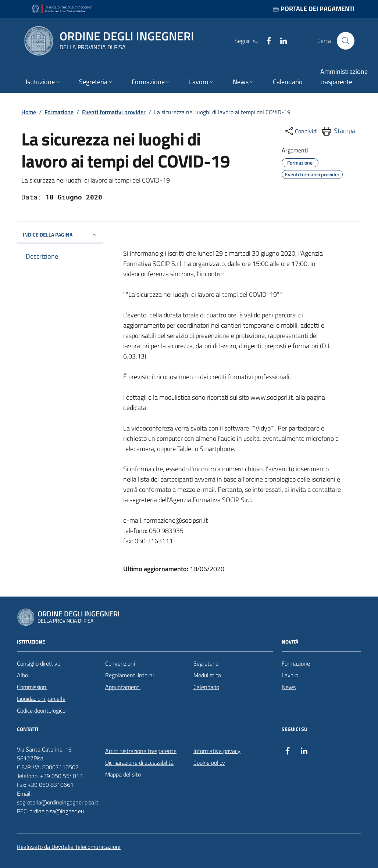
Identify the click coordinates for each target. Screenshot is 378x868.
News (289, 687)
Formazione (59, 112)
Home (29, 112)
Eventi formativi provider (114, 112)
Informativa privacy (217, 751)
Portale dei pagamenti (313, 9)
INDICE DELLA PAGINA (60, 235)
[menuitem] (338, 131)
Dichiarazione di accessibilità (139, 763)
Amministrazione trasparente (141, 751)
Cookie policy (209, 763)
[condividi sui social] (300, 131)
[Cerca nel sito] (346, 41)
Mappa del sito (123, 774)
